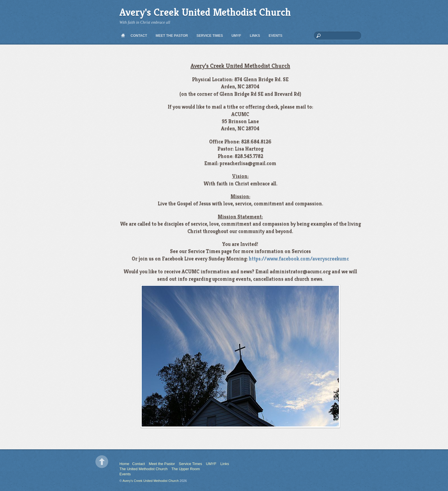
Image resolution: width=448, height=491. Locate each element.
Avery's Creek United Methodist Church (151, 481)
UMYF (236, 36)
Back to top (102, 462)
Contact (139, 36)
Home (123, 36)
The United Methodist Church (143, 469)
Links (255, 36)
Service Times (210, 36)
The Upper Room (186, 469)
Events (275, 36)
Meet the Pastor (172, 36)
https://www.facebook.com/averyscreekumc (299, 258)
